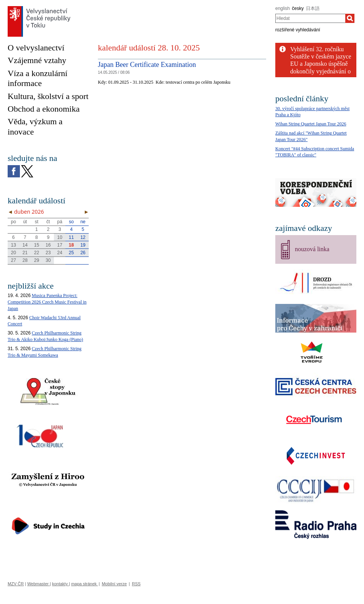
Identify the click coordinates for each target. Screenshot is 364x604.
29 (37, 260)
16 (48, 245)
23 (48, 253)
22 (37, 253)
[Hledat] (350, 18)
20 (13, 253)
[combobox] (310, 18)
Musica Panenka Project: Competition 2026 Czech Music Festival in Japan (47, 302)
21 (25, 253)
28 (25, 260)
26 (83, 253)
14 (25, 245)
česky (298, 8)
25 (71, 253)
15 (37, 245)
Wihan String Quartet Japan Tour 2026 (311, 124)
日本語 (313, 8)
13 (13, 245)
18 (71, 245)
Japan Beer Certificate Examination (147, 65)
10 (60, 237)
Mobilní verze (114, 584)
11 (71, 237)
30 (48, 260)
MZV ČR (16, 584)
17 (60, 245)
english (283, 8)
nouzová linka (312, 249)
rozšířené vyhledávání (298, 30)
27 (13, 260)
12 (83, 237)
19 (83, 245)
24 (60, 253)
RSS (136, 584)
